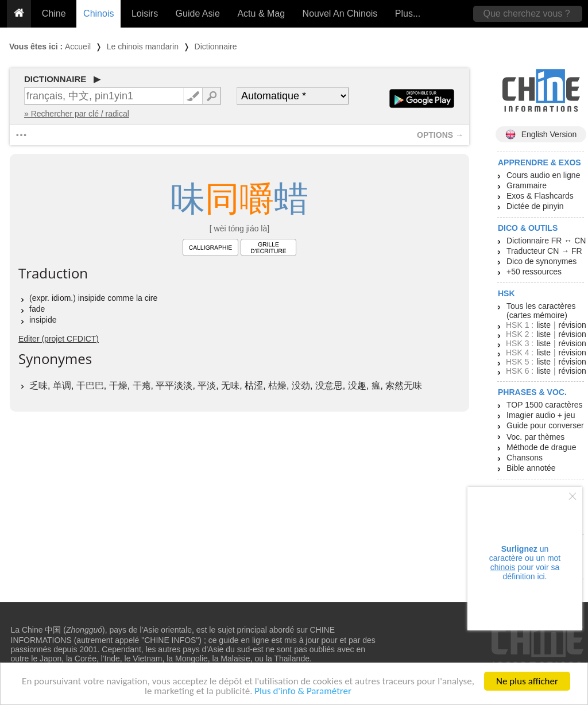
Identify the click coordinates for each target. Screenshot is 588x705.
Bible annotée (531, 468)
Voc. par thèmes (535, 437)
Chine (54, 13)
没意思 (329, 386)
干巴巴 (90, 386)
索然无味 (404, 386)
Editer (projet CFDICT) (59, 339)
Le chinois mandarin (143, 47)
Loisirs (145, 13)
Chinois (98, 13)
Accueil (78, 47)
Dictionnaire (216, 47)
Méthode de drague (541, 447)
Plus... (408, 13)
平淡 (207, 386)
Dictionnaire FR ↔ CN (546, 241)
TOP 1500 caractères (545, 405)
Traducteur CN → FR (544, 251)
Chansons (525, 458)
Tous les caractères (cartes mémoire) (541, 311)
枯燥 (277, 386)
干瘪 (142, 386)
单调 (62, 386)
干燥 (118, 386)
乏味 (38, 386)
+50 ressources (534, 272)
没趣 (357, 386)
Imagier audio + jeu (541, 415)
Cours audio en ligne (543, 175)
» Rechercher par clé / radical (77, 114)
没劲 (301, 386)
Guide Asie (198, 13)
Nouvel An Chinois (340, 13)
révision (572, 325)
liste (543, 325)
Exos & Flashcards (540, 196)
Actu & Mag (261, 13)
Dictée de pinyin (535, 206)
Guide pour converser (545, 425)
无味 (230, 386)
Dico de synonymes (541, 261)
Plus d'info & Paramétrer (303, 694)
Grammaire (527, 185)
